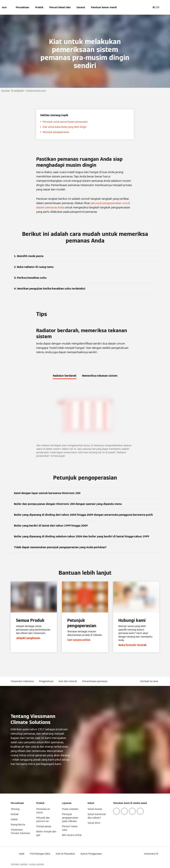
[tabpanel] (85, 423)
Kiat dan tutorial (68, 681)
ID (154, 7)
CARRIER (40, 864)
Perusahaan (22, 7)
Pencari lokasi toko (60, 7)
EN (158, 7)
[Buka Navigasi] (4, 7)
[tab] (65, 375)
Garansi (81, 7)
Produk (39, 7)
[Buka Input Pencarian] (147, 7)
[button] (150, 681)
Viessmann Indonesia (22, 681)
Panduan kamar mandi (104, 7)
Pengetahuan (46, 681)
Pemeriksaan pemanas (95, 681)
